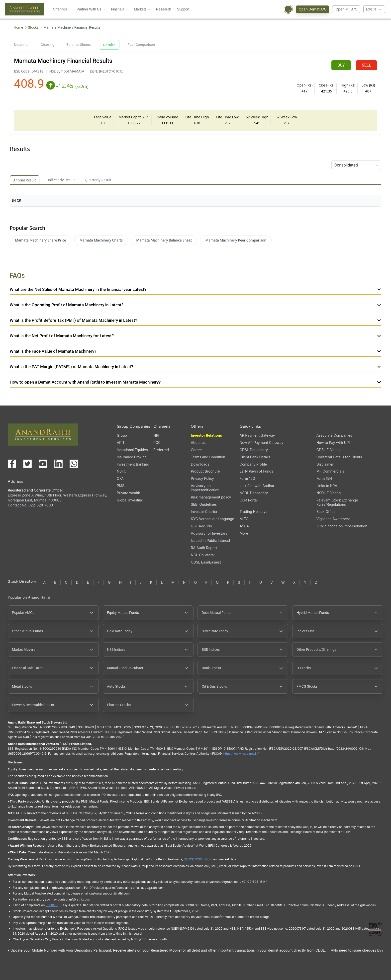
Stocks (33, 27)
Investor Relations (206, 435)
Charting (48, 45)
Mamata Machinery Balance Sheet (164, 240)
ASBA (244, 526)
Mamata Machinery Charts (101, 240)
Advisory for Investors (209, 533)
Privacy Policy (202, 478)
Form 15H (324, 478)
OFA (120, 478)
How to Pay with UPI (333, 443)
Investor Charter (204, 512)
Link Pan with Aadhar (257, 486)
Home (18, 27)
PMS (121, 486)
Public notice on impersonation (342, 526)
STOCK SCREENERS (198, 859)
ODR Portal (249, 500)
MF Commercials (330, 471)
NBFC (121, 471)
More (244, 533)
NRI (156, 435)
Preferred (161, 450)
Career (196, 450)
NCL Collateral (203, 555)
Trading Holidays (253, 512)
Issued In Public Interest (210, 540)
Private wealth (128, 493)
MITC (244, 519)
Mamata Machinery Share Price (40, 240)
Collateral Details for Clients (339, 457)
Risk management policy (211, 497)
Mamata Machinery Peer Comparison (236, 240)
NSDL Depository (254, 493)
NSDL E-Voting (329, 493)
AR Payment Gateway (257, 435)
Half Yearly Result (61, 180)
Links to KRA (327, 486)
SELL (366, 65)
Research (164, 9)
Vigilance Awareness (334, 519)
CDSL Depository (254, 450)
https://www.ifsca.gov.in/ (241, 754)
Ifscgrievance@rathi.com (105, 754)
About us (198, 443)
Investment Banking (133, 464)
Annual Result (25, 180)
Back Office (326, 512)
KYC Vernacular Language (212, 519)
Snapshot (21, 45)
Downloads (200, 464)
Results (109, 45)
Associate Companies (334, 435)
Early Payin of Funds (256, 471)
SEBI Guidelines (204, 504)
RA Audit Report (204, 548)
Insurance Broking (132, 457)
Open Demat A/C (314, 9)
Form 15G (247, 478)
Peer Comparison (141, 45)
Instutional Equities (132, 450)
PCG (157, 443)
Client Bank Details (255, 457)
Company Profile (253, 464)
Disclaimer (325, 464)
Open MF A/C (346, 9)
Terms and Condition (208, 457)
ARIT (121, 443)
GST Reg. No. (202, 526)
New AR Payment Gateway (262, 443)
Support (183, 9)
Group (122, 435)
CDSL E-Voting (329, 450)
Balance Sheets (79, 45)
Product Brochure (205, 471)
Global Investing (130, 500)
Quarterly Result (98, 180)
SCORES (52, 905)
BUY (341, 65)
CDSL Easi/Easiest (206, 562)
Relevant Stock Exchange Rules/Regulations (337, 502)
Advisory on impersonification (205, 488)
